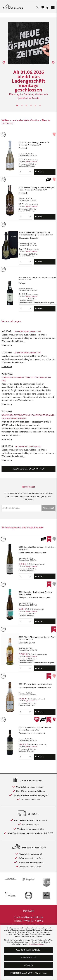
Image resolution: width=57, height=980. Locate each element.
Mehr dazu (7, 345)
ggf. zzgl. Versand (31, 162)
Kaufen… (40, 172)
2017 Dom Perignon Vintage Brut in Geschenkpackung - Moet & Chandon (36, 234)
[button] (52, 7)
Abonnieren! (48, 508)
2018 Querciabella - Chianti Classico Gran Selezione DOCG (35, 729)
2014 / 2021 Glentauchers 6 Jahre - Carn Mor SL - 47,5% (37, 638)
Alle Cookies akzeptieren (29, 950)
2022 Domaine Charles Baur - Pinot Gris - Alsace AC (37, 548)
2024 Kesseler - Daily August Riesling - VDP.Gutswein (36, 593)
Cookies (28, 965)
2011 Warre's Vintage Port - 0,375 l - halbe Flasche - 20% (37, 279)
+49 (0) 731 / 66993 (33, 921)
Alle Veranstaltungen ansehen (28, 469)
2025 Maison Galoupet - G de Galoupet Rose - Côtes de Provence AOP (37, 189)
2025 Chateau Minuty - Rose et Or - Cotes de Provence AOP (35, 144)
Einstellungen (28, 958)
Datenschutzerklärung (37, 944)
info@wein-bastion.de (32, 917)
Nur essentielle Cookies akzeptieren (28, 973)
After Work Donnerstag (28, 331)
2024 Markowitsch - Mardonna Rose (35, 684)
